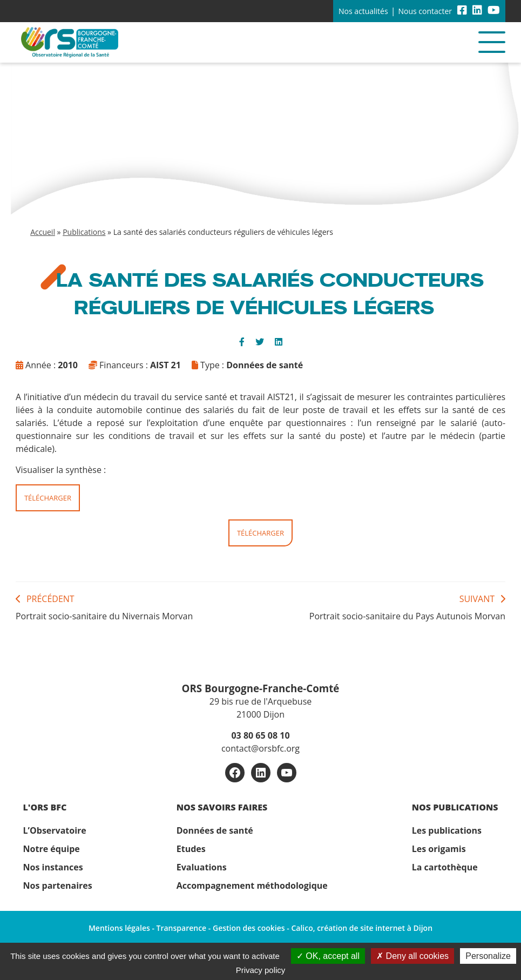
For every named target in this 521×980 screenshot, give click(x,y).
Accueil (43, 232)
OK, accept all (328, 956)
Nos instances (53, 867)
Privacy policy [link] (261, 970)
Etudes (191, 849)
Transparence (182, 928)
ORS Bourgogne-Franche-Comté (261, 688)
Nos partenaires (58, 886)
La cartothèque (445, 867)
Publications (84, 232)
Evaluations (202, 867)
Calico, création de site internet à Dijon (362, 928)
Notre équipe (52, 849)
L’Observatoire (55, 830)
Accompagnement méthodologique (252, 886)
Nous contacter (425, 11)
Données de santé (215, 830)
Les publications (447, 830)
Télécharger (48, 498)
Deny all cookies (412, 956)
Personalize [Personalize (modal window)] (488, 956)
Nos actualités (363, 11)
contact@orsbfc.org (260, 748)
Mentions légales (119, 928)
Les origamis (439, 849)
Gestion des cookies (249, 928)
